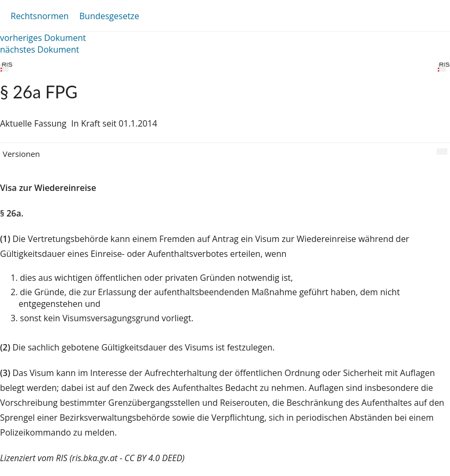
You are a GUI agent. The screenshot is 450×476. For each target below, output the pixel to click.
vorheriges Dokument (43, 38)
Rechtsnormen (40, 16)
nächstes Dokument (40, 49)
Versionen (21, 154)
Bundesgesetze (109, 16)
